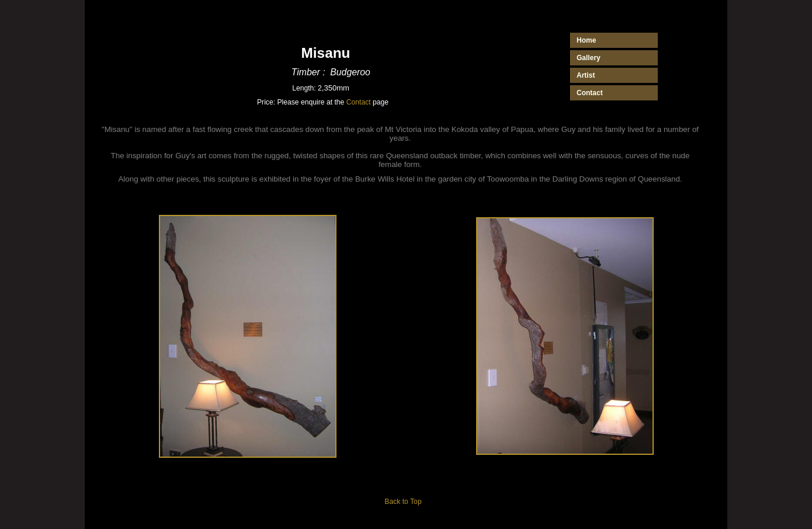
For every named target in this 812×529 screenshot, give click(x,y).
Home (586, 40)
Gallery (589, 58)
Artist (586, 75)
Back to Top (403, 502)
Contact (359, 102)
